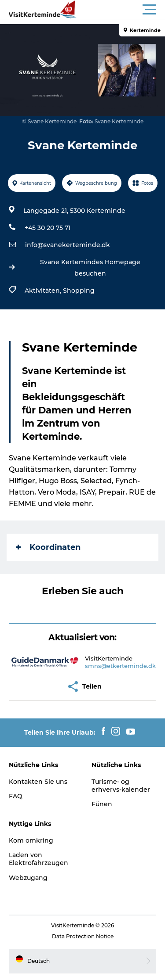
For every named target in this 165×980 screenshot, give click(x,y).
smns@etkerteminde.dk (120, 666)
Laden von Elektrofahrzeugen (38, 859)
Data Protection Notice (83, 936)
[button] (122, 10)
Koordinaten (48, 547)
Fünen (102, 804)
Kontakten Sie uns (38, 782)
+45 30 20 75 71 (48, 228)
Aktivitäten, (44, 291)
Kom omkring (31, 840)
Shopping (79, 291)
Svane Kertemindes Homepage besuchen (90, 268)
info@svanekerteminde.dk (68, 245)
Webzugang (28, 878)
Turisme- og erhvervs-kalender (121, 786)
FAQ (16, 796)
